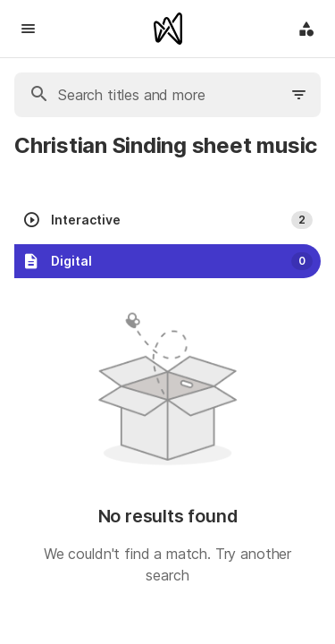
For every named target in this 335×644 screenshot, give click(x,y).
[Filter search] (299, 95)
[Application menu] (306, 29)
